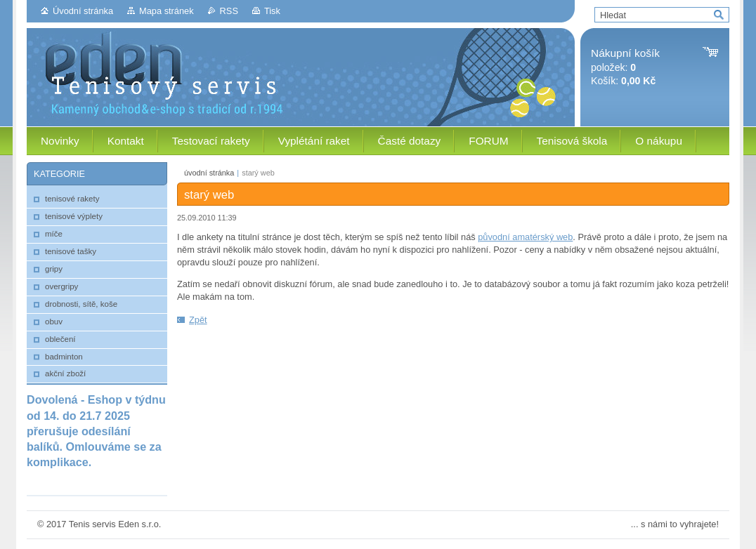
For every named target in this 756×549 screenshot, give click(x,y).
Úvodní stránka (83, 11)
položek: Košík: (625, 67)
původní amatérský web (525, 237)
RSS (229, 11)
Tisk (272, 11)
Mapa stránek (167, 11)
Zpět (198, 320)
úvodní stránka (209, 173)
